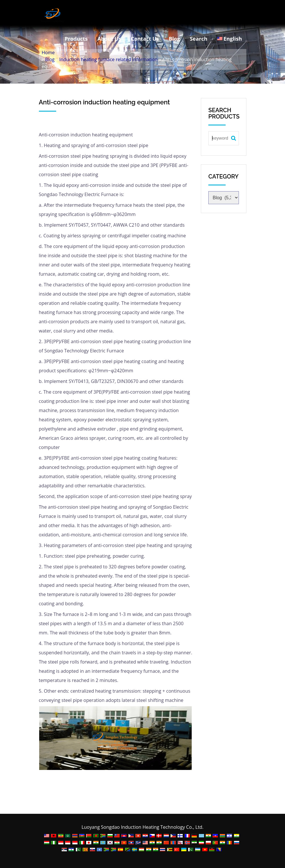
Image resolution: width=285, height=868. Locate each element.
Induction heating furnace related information (109, 59)
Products (76, 39)
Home (48, 52)
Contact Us (145, 39)
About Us (109, 39)
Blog (174, 39)
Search (199, 39)
